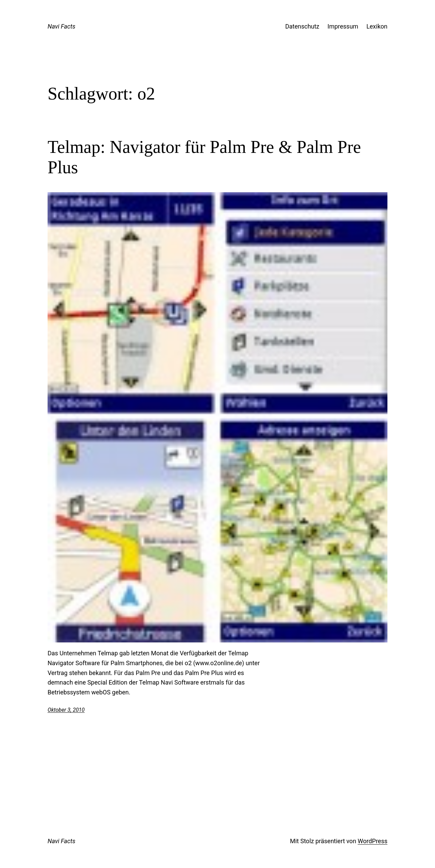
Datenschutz (302, 26)
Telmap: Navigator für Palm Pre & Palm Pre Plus (204, 157)
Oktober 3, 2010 (66, 710)
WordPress (373, 841)
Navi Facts (62, 26)
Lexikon (377, 26)
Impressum (343, 26)
